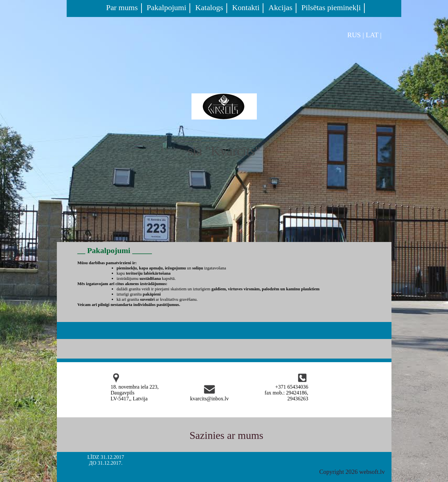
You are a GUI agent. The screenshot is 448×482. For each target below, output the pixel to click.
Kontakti (246, 8)
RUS (354, 35)
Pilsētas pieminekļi (331, 8)
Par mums (122, 8)
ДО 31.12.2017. (106, 463)
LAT (372, 35)
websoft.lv (372, 472)
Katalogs (209, 8)
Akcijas (281, 8)
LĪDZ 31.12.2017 (106, 457)
